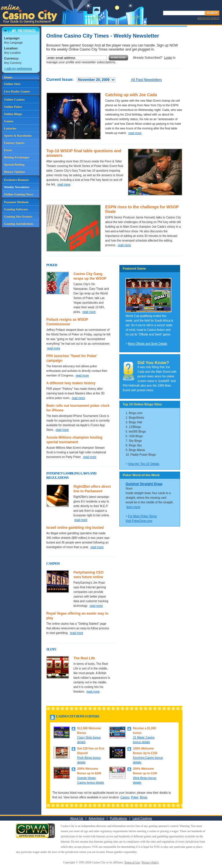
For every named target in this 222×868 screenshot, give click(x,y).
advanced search (208, 18)
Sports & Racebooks (18, 136)
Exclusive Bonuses (16, 180)
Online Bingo (13, 114)
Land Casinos (142, 818)
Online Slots (12, 84)
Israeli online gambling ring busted (75, 528)
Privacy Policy (150, 862)
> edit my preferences (18, 69)
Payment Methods (16, 202)
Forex (8, 150)
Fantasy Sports (14, 143)
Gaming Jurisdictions (19, 224)
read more (135, 133)
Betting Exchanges (17, 157)
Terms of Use (132, 862)
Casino (125, 797)
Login (168, 58)
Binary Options (14, 172)
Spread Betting (14, 164)
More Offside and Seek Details (148, 344)
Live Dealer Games (17, 91)
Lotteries (10, 128)
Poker (135, 797)
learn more (133, 507)
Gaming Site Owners (18, 216)
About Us (76, 818)
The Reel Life (84, 658)
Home (8, 77)
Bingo (144, 797)
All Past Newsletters (146, 80)
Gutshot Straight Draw (144, 484)
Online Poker (13, 107)
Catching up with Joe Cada (131, 95)
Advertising (97, 818)
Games (9, 121)
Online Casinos (14, 99)
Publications (118, 818)
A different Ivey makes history (71, 383)
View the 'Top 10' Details (144, 464)
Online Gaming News (18, 194)
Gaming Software (16, 209)
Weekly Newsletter (17, 187)
